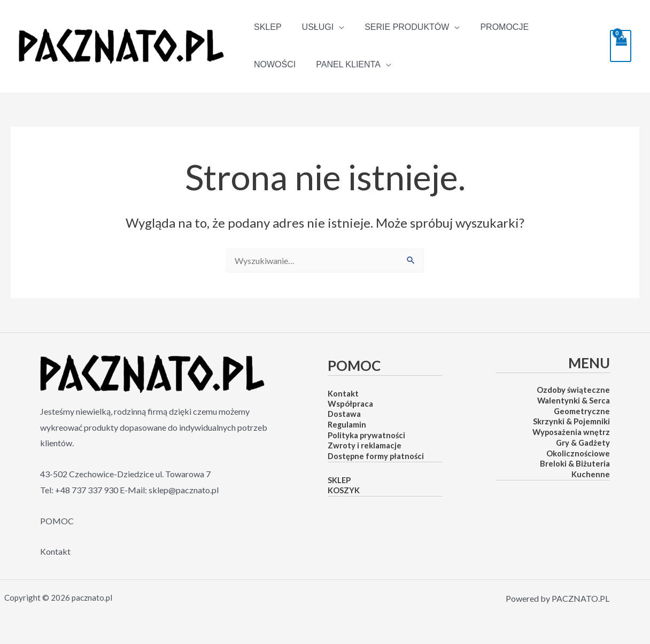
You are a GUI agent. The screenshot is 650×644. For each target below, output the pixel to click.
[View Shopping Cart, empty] (621, 46)
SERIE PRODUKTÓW (399, 27)
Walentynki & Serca (574, 401)
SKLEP (266, 27)
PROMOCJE (493, 27)
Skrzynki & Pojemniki (571, 421)
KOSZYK (344, 491)
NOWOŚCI (555, 27)
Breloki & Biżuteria (575, 464)
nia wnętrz (590, 432)
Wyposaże (551, 432)
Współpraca (350, 404)
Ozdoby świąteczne (573, 390)
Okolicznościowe (578, 453)
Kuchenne (591, 474)
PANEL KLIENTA (285, 65)
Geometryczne (582, 411)
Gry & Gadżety (583, 443)
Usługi (313, 27)
